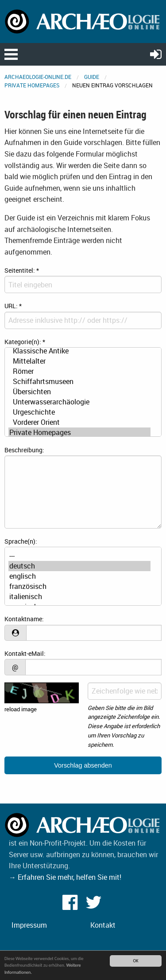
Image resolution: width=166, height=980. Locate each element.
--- (79, 556)
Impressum (29, 925)
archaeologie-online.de (38, 77)
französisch (79, 586)
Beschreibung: (24, 450)
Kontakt (103, 925)
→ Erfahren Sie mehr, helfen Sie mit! (65, 877)
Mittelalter (79, 361)
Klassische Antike (79, 351)
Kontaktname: (24, 619)
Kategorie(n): (25, 342)
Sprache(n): (21, 541)
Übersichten (79, 392)
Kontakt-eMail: (25, 653)
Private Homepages (32, 85)
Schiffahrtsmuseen (79, 382)
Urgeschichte (79, 412)
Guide (92, 77)
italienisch (79, 597)
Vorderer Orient (79, 422)
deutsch (79, 566)
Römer (79, 371)
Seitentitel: (22, 270)
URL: (13, 306)
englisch (79, 576)
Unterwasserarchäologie (79, 402)
